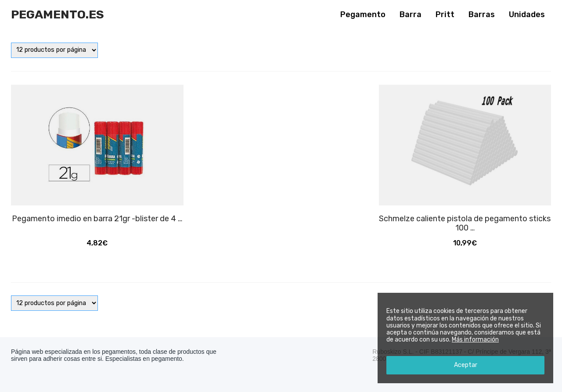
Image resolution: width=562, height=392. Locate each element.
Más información (475, 340)
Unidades (527, 14)
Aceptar (466, 365)
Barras (482, 14)
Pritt (445, 14)
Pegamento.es (58, 14)
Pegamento (363, 14)
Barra (411, 14)
